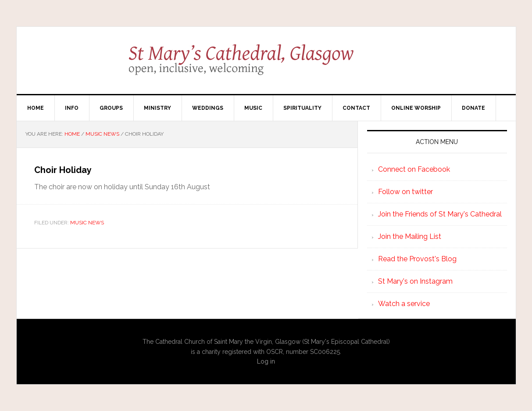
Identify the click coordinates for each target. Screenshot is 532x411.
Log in (266, 361)
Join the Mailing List (410, 236)
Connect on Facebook (414, 169)
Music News (87, 223)
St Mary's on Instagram (415, 281)
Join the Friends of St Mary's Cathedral (440, 214)
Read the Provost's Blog (417, 259)
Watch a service (404, 304)
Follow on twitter (405, 192)
